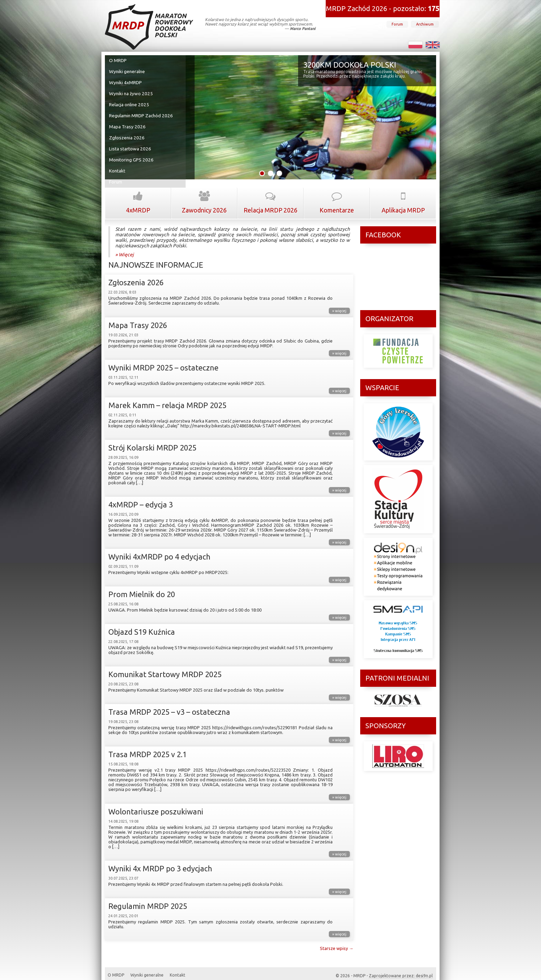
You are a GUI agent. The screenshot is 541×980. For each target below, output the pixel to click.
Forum (397, 24)
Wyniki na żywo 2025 (131, 91)
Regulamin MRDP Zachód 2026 (141, 112)
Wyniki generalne (127, 71)
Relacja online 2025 (129, 102)
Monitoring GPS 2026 (131, 154)
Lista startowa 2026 (130, 143)
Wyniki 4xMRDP (126, 81)
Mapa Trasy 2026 (127, 122)
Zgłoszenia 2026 (127, 133)
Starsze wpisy (337, 940)
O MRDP (119, 60)
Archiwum (425, 24)
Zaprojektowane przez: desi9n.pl (401, 968)
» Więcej (125, 247)
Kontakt (118, 164)
